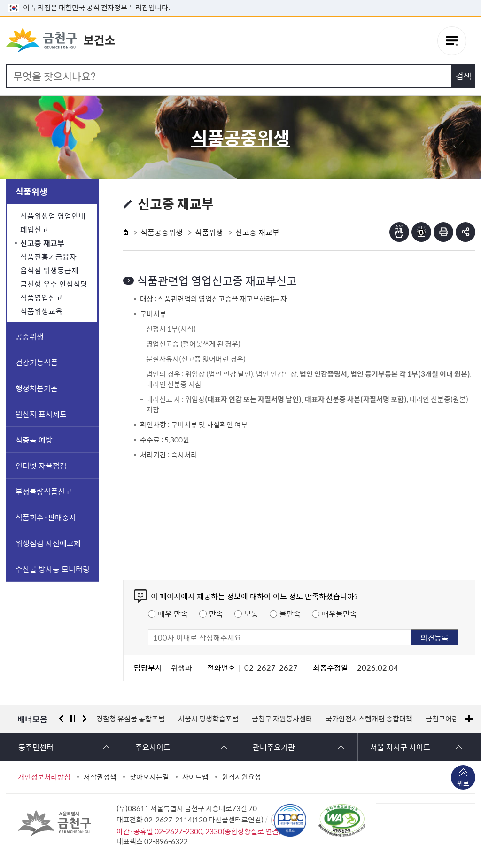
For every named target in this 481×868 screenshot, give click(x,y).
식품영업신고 (41, 297)
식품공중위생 (162, 232)
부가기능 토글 (465, 232)
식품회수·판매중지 (46, 517)
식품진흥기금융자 (48, 256)
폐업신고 (34, 229)
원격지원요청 (241, 777)
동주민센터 (36, 747)
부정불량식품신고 (44, 491)
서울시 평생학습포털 (208, 719)
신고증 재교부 (42, 243)
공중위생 (30, 336)
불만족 (290, 613)
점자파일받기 (421, 232)
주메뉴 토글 (452, 41)
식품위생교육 (41, 311)
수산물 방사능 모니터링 (53, 569)
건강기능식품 (37, 362)
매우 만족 (173, 613)
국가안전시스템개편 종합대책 (369, 719)
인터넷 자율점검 (41, 465)
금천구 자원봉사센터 (282, 719)
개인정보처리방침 (44, 777)
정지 (73, 719)
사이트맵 (195, 777)
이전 (61, 719)
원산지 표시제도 (41, 414)
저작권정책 (100, 777)
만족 (216, 613)
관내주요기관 (274, 747)
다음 (85, 719)
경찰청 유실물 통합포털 (131, 719)
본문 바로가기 (240, 0)
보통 (251, 613)
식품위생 (31, 191)
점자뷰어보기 (399, 232)
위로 (463, 784)
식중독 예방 (34, 440)
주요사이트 (153, 747)
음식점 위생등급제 (49, 270)
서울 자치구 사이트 (400, 747)
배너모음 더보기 (469, 719)
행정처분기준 (37, 388)
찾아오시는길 (149, 777)
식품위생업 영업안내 (53, 216)
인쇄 (443, 232)
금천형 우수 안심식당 (54, 284)
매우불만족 (339, 613)
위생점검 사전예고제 (48, 543)
